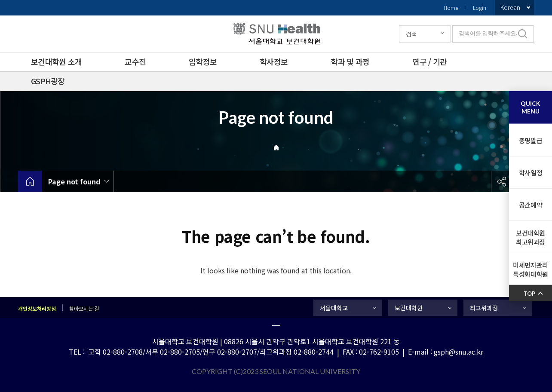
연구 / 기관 (429, 61)
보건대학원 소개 (56, 61)
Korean (510, 7)
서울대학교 (334, 308)
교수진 (135, 61)
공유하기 (502, 181)
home (30, 181)
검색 (411, 34)
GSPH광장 (48, 81)
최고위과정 (484, 308)
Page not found (74, 181)
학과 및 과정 (350, 61)
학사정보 (274, 61)
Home (451, 8)
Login (480, 8)
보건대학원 (409, 308)
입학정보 (203, 61)
